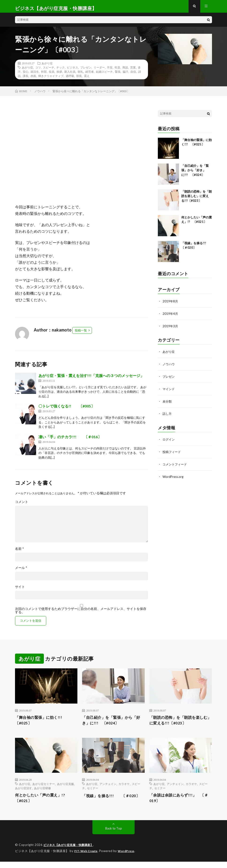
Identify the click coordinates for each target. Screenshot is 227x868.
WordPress (129, 857)
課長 (26, 80)
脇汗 (125, 75)
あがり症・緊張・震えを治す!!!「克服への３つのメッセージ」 (91, 379)
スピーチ (49, 71)
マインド (169, 391)
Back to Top (114, 835)
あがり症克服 (65, 789)
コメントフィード (176, 466)
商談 (125, 71)
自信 (133, 75)
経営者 (90, 75)
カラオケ (124, 789)
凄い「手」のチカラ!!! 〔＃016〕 (70, 440)
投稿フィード (172, 454)
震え (87, 80)
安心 (26, 75)
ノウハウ (169, 367)
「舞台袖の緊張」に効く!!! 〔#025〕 (43, 725)
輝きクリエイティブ (51, 80)
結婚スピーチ (104, 75)
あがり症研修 (42, 793)
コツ (38, 71)
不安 (110, 71)
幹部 (44, 75)
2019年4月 (170, 317)
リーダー (99, 71)
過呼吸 (70, 80)
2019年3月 (170, 329)
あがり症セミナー (44, 789)
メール (21, 571)
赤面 (33, 80)
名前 (19, 552)
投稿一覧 (81, 334)
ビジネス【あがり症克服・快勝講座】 (70, 852)
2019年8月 (170, 305)
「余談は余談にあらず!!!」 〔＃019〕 (178, 804)
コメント (22, 506)
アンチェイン (108, 789)
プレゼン (86, 71)
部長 (79, 80)
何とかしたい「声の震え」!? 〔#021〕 (45, 804)
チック (61, 71)
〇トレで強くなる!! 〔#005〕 (67, 410)
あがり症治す (23, 793)
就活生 (35, 75)
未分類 (167, 404)
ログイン (169, 441)
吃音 (117, 71)
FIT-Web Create (87, 857)
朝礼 (80, 75)
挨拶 (59, 75)
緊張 (118, 75)
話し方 (167, 416)
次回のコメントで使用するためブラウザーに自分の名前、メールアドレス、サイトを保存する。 (81, 614)
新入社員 (70, 75)
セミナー (93, 793)
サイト (20, 590)
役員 (52, 75)
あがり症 (47, 67)
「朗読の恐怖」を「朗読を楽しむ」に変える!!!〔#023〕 (197, 200)
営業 (133, 71)
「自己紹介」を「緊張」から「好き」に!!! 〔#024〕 (195, 174)
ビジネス (72, 71)
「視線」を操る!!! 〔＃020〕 (108, 804)
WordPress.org (174, 478)
